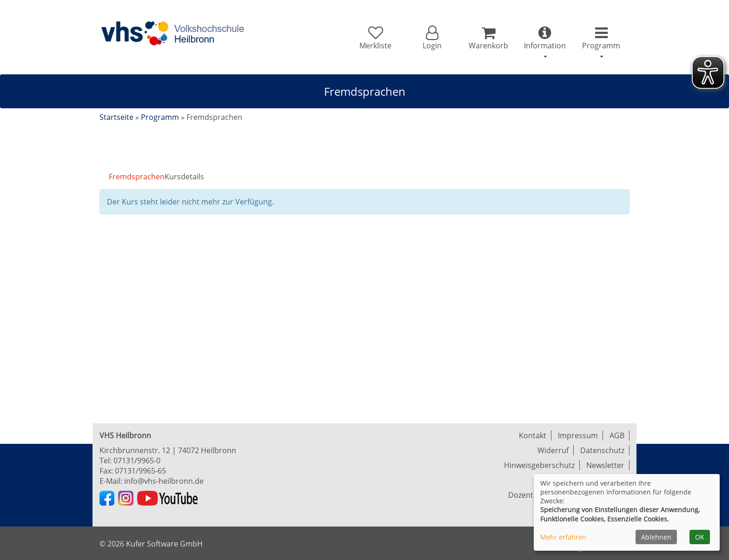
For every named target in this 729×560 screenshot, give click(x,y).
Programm (160, 117)
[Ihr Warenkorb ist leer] (488, 38)
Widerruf (553, 450)
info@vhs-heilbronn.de (164, 481)
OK (700, 537)
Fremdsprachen (137, 177)
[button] (432, 38)
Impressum (578, 435)
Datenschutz (602, 450)
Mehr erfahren (563, 537)
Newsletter (605, 465)
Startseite (116, 117)
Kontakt (533, 435)
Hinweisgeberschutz (539, 465)
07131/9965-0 (137, 461)
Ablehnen (656, 537)
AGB (617, 435)
